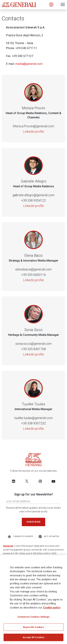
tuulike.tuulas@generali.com (33, 418)
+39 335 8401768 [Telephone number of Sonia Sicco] (33, 349)
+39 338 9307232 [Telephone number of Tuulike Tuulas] (33, 423)
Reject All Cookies (33, 628)
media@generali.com (29, 64)
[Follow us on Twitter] (27, 481)
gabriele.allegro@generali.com (33, 195)
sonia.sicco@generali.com (33, 344)
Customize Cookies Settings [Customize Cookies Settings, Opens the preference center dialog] (33, 618)
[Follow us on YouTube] (53, 481)
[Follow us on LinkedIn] (14, 481)
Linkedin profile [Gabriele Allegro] (33, 206)
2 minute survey (20, 537)
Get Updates (49, 537)
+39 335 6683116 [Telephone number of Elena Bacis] (33, 275)
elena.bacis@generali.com (33, 269)
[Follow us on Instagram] (40, 481)
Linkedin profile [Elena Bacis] (33, 280)
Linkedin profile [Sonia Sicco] (33, 354)
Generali (8, 546)
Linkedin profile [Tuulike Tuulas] (33, 429)
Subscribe (33, 522)
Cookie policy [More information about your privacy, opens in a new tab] (52, 609)
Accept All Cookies (33, 639)
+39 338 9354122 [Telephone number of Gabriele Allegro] (33, 200)
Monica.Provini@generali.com (33, 126)
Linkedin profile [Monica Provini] (33, 131)
